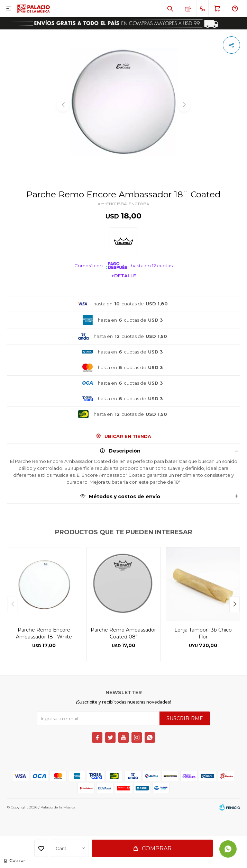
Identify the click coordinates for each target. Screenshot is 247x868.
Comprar (157, 848)
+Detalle (124, 276)
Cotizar (17, 861)
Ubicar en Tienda (128, 436)
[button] (235, 604)
